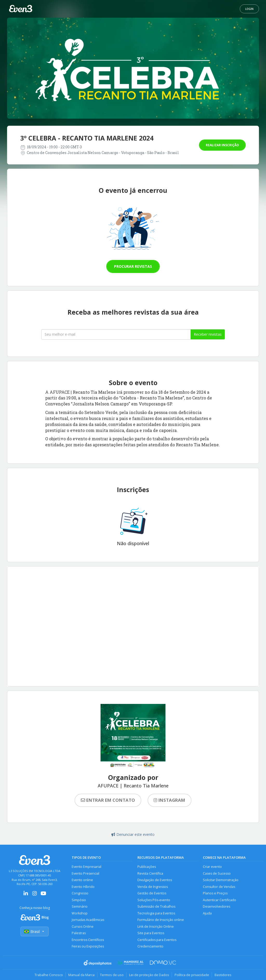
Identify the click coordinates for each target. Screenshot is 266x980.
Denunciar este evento (133, 834)
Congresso (80, 893)
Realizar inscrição (222, 145)
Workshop (80, 913)
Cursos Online (83, 927)
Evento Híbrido (83, 887)
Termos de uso (112, 975)
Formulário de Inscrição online (161, 920)
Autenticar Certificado (220, 900)
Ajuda (207, 913)
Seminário (80, 906)
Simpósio (79, 900)
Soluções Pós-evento (154, 900)
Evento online (82, 880)
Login (249, 9)
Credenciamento (150, 946)
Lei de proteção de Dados (149, 975)
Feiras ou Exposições (88, 946)
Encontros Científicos (88, 940)
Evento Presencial (85, 873)
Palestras (79, 933)
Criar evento (212, 867)
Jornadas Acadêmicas (88, 920)
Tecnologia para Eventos (156, 913)
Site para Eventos (151, 933)
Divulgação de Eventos (155, 880)
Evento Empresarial (87, 867)
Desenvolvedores (217, 906)
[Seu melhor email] (116, 334)
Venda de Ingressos (153, 887)
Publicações (147, 867)
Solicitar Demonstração (221, 880)
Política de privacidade (192, 975)
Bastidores (223, 975)
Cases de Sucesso (217, 873)
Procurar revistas (133, 266)
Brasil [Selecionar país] (35, 931)
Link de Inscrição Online (156, 927)
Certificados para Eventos (157, 940)
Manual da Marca (81, 975)
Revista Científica (150, 873)
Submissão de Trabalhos (156, 906)
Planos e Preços (215, 893)
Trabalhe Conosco (49, 975)
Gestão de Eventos (152, 893)
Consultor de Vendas (219, 887)
